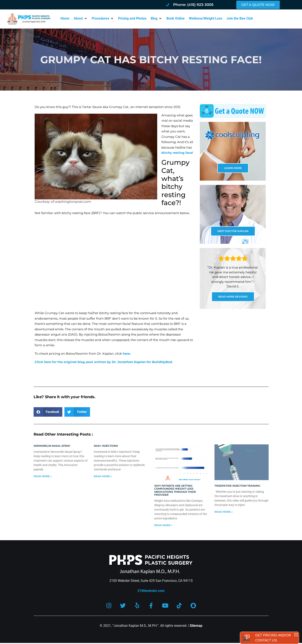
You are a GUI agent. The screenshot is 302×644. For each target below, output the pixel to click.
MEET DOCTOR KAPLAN (233, 231)
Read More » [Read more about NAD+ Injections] (103, 476)
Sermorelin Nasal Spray (52, 446)
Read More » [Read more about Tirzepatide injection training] (224, 512)
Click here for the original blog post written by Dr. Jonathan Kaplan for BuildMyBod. (104, 362)
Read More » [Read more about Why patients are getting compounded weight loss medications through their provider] (163, 525)
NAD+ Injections (106, 446)
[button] (81, 18)
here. (127, 354)
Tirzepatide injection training (237, 486)
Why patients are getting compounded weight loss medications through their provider (175, 490)
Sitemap (196, 626)
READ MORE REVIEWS (233, 297)
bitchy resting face (177, 153)
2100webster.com (151, 591)
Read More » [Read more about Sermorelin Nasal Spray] (43, 476)
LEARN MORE (233, 168)
